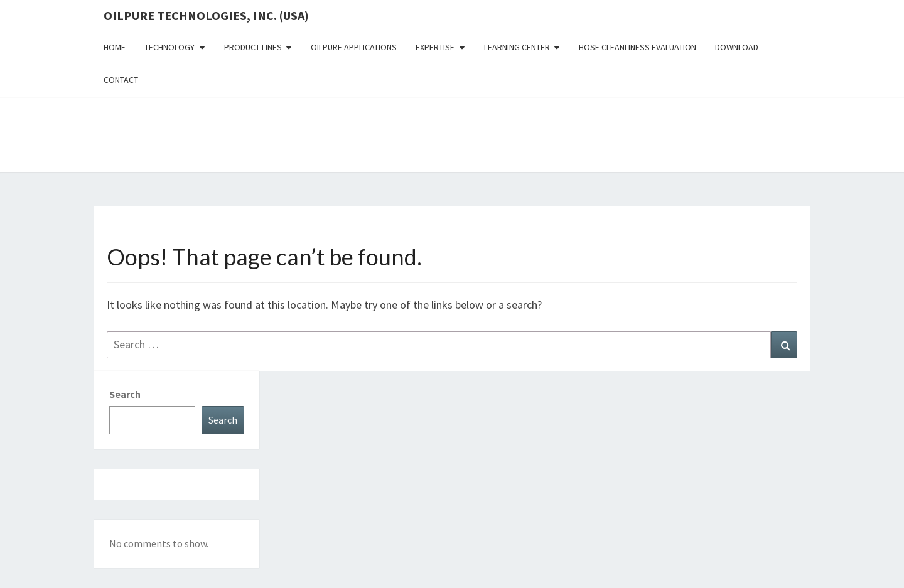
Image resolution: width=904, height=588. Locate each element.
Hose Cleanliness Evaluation (638, 47)
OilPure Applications (354, 47)
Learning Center (517, 47)
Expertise (435, 47)
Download (737, 47)
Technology (169, 47)
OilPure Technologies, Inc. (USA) (206, 15)
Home (115, 47)
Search (125, 394)
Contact (121, 80)
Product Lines (253, 47)
